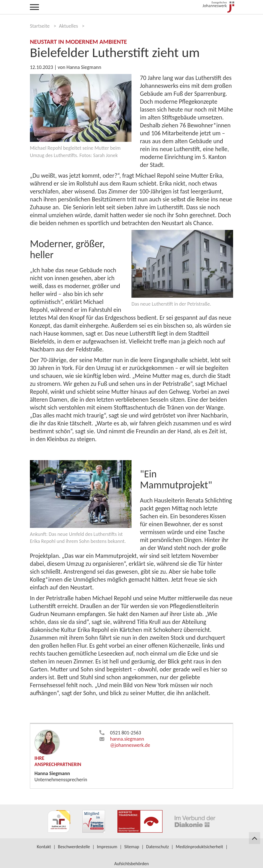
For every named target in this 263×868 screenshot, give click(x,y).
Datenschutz (157, 847)
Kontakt (44, 847)
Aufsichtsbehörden (131, 864)
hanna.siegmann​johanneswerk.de (130, 742)
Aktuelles (68, 26)
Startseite (40, 26)
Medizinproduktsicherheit (200, 847)
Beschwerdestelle (74, 847)
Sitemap (132, 847)
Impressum (107, 847)
